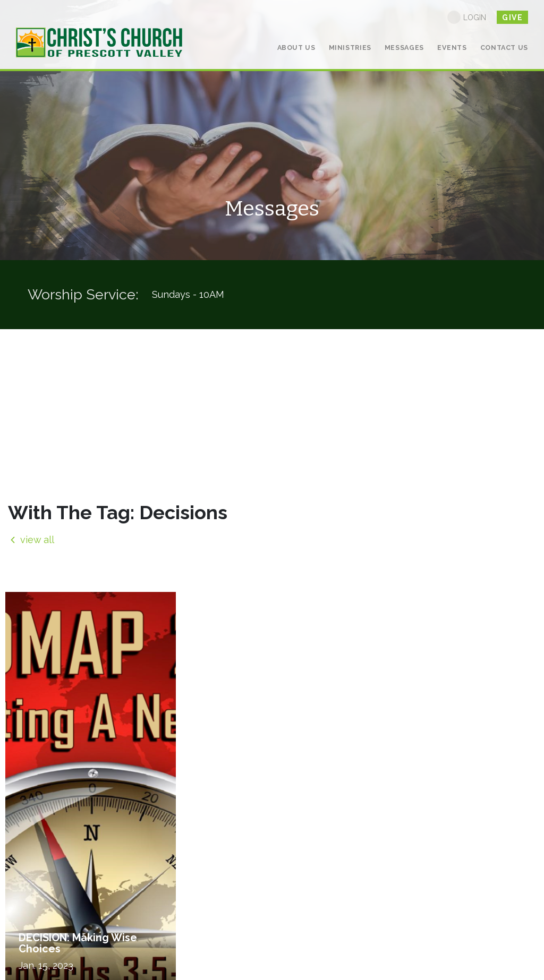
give (512, 18)
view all (31, 540)
